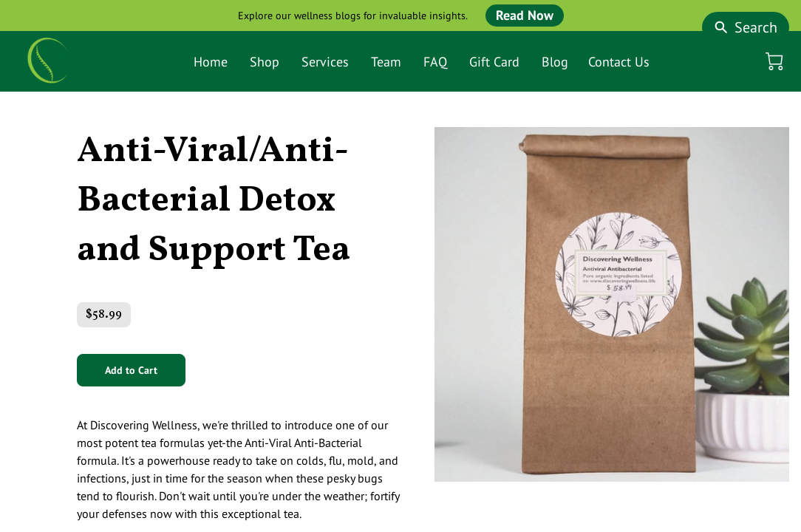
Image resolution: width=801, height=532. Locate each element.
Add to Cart (131, 370)
